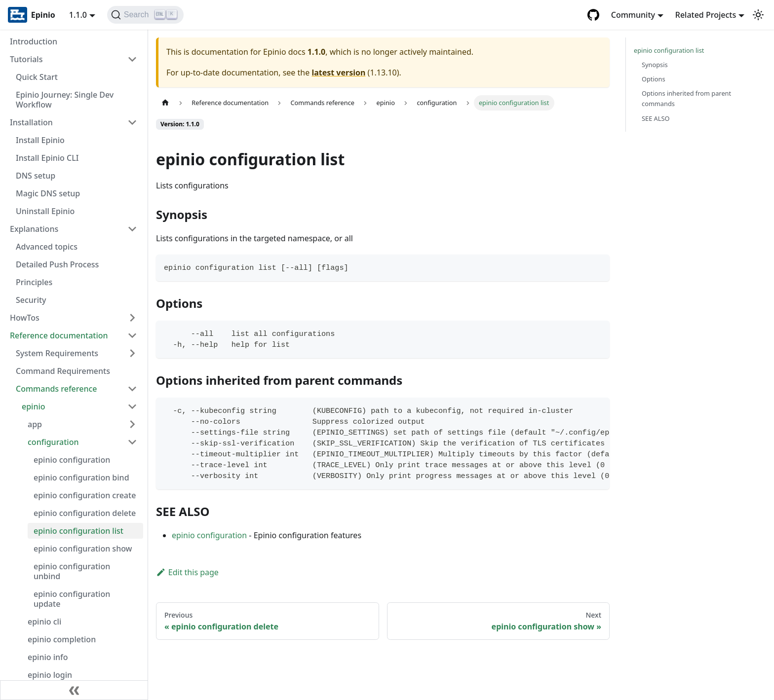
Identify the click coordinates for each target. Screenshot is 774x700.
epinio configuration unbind (72, 571)
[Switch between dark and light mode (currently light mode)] (758, 15)
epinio (34, 406)
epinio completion (62, 639)
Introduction (34, 41)
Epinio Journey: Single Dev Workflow (65, 100)
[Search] (145, 15)
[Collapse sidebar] (74, 690)
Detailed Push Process (57, 264)
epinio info (48, 657)
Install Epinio (40, 140)
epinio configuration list (78, 531)
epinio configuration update (72, 599)
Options (654, 79)
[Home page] (165, 103)
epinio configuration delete (85, 513)
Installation (31, 122)
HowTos (25, 318)
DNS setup (36, 176)
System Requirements (57, 353)
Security (31, 300)
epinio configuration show (83, 549)
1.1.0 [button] (78, 15)
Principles (34, 282)
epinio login (50, 675)
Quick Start (37, 77)
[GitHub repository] (593, 15)
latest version (338, 73)
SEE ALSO (656, 118)
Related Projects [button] (706, 15)
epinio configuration (72, 460)
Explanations (34, 229)
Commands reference (57, 389)
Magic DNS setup (48, 193)
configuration (53, 442)
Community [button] (633, 15)
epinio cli (44, 622)
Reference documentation (59, 335)
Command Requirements (63, 371)
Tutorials (26, 59)
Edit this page (187, 572)
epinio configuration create (85, 495)
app (35, 424)
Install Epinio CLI (47, 158)
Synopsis (655, 65)
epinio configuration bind (81, 478)
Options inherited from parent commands (686, 98)
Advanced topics (47, 247)
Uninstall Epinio (45, 211)
